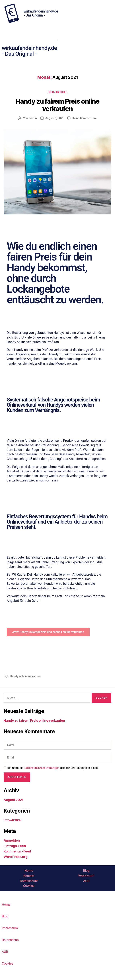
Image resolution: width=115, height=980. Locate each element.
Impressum (86, 875)
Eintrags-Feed (15, 846)
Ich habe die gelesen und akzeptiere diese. (51, 768)
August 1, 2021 (55, 118)
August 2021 (14, 800)
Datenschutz (29, 881)
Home (29, 871)
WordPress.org (16, 857)
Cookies (29, 886)
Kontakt (29, 876)
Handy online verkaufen (25, 676)
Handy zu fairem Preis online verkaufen (57, 105)
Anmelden (12, 840)
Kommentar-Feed (17, 851)
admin (33, 118)
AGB (86, 881)
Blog (86, 871)
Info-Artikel (57, 92)
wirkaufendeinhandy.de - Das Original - (41, 13)
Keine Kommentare (85, 118)
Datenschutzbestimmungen (42, 768)
